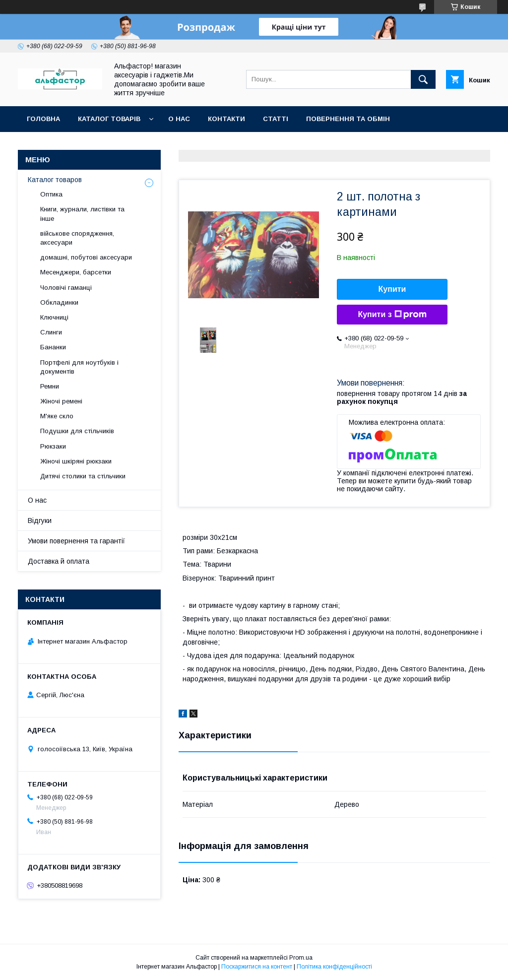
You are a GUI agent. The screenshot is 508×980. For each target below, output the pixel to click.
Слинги (51, 332)
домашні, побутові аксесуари (86, 257)
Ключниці (54, 317)
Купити (392, 289)
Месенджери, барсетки (76, 272)
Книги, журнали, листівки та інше (82, 214)
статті (276, 119)
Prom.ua (301, 958)
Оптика (51, 194)
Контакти (226, 119)
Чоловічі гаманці (66, 288)
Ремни (50, 386)
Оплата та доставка (66, 145)
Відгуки (40, 521)
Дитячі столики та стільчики (83, 476)
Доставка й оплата (59, 561)
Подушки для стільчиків (77, 431)
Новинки (140, 145)
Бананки (53, 347)
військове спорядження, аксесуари (77, 238)
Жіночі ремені (61, 401)
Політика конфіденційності (334, 967)
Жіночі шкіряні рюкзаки (76, 461)
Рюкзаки (53, 446)
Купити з (392, 315)
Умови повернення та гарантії (76, 541)
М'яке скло (57, 416)
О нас (179, 119)
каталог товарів (109, 119)
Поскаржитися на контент (257, 967)
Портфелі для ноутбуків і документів (79, 367)
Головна (43, 119)
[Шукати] (423, 79)
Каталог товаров (55, 180)
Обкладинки (59, 302)
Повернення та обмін (348, 119)
